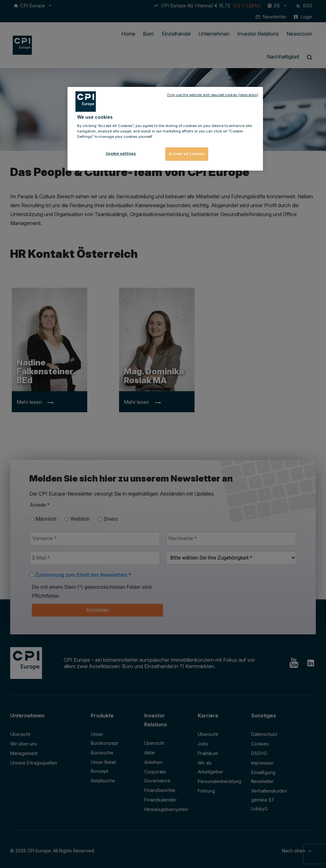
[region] (165, 129)
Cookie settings (121, 153)
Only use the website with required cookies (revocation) (213, 95)
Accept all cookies (187, 154)
